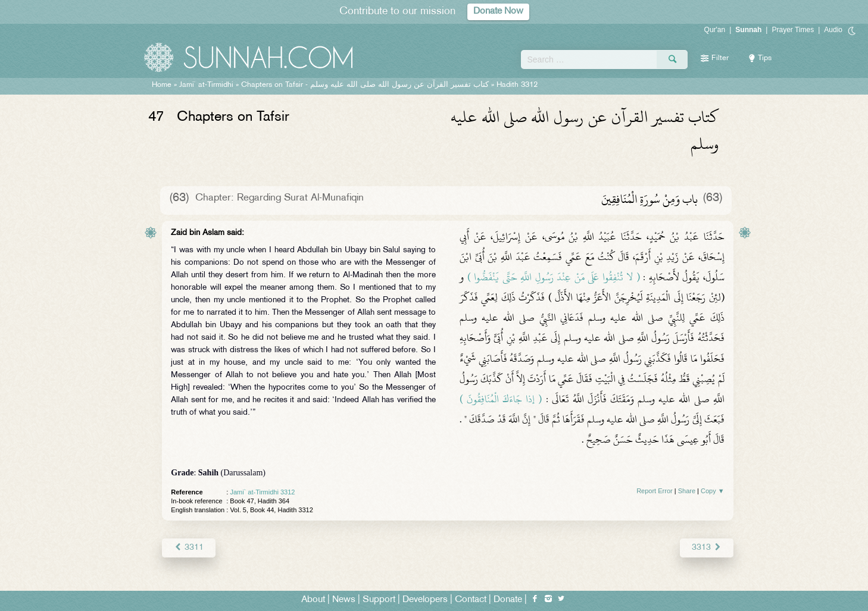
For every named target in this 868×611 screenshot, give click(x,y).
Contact (471, 600)
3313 (706, 548)
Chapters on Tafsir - (365, 85)
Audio (833, 30)
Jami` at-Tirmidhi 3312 (262, 492)
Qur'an (715, 30)
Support (379, 600)
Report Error (655, 491)
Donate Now (498, 12)
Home (162, 85)
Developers (425, 600)
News (344, 600)
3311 (188, 548)
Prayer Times (793, 30)
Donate (508, 600)
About (313, 600)
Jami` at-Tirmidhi (206, 85)
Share (687, 491)
